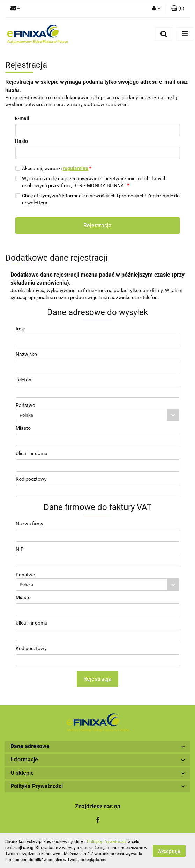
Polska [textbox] (26, 415)
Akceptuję (169, 851)
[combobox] (97, 415)
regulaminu (76, 168)
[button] (178, 9)
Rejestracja (97, 225)
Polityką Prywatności (107, 841)
